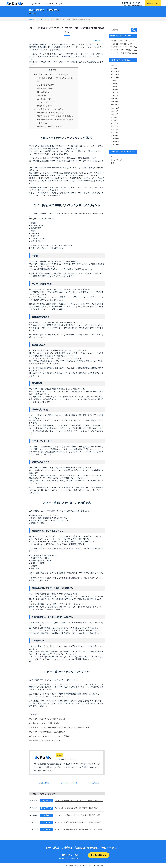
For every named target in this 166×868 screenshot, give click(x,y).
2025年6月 (115, 89)
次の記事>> (94, 783)
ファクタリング (116, 159)
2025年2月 (115, 95)
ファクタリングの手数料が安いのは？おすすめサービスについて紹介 (78, 822)
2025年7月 (115, 86)
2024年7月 (115, 116)
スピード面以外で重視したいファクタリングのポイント (55, 78)
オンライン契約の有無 (46, 85)
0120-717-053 (131, 3)
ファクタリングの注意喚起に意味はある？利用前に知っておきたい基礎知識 (80, 829)
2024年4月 (115, 126)
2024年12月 (115, 101)
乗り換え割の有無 (44, 99)
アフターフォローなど (46, 102)
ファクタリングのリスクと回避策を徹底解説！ (47, 719)
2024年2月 (115, 132)
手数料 (40, 82)
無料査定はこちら (153, 3)
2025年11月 (115, 74)
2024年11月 (115, 104)
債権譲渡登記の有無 (45, 88)
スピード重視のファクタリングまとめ (48, 126)
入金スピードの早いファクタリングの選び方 (51, 75)
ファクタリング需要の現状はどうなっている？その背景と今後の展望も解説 (80, 801)
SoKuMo (32, 19)
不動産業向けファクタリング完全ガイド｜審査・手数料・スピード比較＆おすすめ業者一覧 (124, 47)
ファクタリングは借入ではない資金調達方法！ (47, 732)
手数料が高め (42, 123)
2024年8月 (115, 113)
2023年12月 (115, 138)
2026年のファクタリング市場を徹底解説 (45, 723)
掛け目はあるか (43, 92)
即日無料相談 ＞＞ (99, 855)
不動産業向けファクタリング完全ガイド (45, 741)
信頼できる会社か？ (45, 106)
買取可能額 (41, 95)
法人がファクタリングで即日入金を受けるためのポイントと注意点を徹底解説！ (60, 728)
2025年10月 (115, 77)
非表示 (56, 70)
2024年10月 (115, 107)
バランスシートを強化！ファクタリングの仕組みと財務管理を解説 (77, 815)
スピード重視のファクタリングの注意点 (49, 109)
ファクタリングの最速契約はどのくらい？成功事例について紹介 (76, 808)
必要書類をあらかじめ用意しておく (51, 113)
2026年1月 (115, 68)
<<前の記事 (44, 783)
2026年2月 (115, 65)
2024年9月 (115, 110)
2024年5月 (115, 123)
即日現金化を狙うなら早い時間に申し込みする (55, 120)
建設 (113, 162)
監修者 (59, 755)
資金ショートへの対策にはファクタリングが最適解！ (50, 736)
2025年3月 (115, 92)
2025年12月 (115, 71)
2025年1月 (115, 98)
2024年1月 (115, 135)
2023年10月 (115, 144)
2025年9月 (115, 80)
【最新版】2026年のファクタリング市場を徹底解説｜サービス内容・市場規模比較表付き (124, 44)
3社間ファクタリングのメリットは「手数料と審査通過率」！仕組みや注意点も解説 (124, 41)
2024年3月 (115, 129)
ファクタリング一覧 (43, 19)
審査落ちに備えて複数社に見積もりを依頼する (55, 116)
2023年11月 (115, 141)
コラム (113, 156)
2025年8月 (115, 83)
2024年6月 (115, 120)
